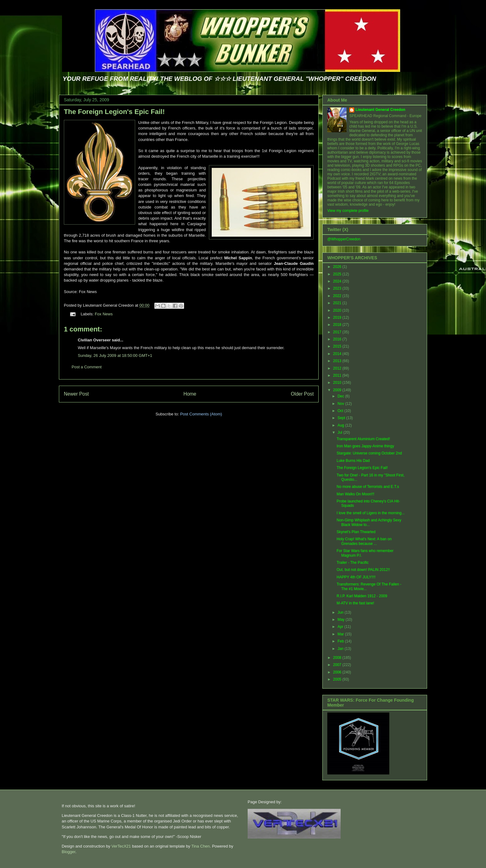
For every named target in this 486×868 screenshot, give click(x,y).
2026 (338, 267)
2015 (338, 346)
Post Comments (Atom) (201, 414)
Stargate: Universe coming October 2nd (369, 453)
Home (190, 394)
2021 (338, 303)
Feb (341, 641)
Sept (342, 418)
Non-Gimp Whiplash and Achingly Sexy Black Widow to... (369, 522)
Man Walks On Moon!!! (356, 494)
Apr (341, 627)
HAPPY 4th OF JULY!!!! (356, 577)
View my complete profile (348, 211)
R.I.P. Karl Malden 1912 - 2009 (362, 596)
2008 (338, 658)
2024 (338, 281)
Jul (340, 432)
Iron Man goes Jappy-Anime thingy (365, 446)
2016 (338, 339)
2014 (338, 354)
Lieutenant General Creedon (380, 110)
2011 (338, 375)
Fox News (104, 314)
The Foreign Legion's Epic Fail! (114, 112)
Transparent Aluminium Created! (363, 439)
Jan (341, 649)
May (342, 620)
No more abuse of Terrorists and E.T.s (368, 487)
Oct (341, 411)
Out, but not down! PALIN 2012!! (363, 570)
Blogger (68, 852)
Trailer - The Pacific (353, 563)
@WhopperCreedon (344, 239)
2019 (338, 318)
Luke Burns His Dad (353, 461)
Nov (341, 404)
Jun (341, 612)
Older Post (302, 394)
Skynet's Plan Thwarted (356, 532)
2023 (338, 288)
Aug (341, 425)
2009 (338, 390)
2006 (338, 672)
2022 (338, 296)
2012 (338, 368)
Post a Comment (87, 367)
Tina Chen (201, 846)
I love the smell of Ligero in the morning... (371, 513)
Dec (341, 396)
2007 (338, 665)
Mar (341, 634)
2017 (338, 332)
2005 (338, 679)
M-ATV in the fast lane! (355, 603)
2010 (338, 383)
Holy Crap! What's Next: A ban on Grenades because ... (364, 541)
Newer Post (76, 394)
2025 (338, 274)
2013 (338, 361)
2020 (338, 310)
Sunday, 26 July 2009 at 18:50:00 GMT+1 (115, 355)
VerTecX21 (121, 846)
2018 (338, 325)
